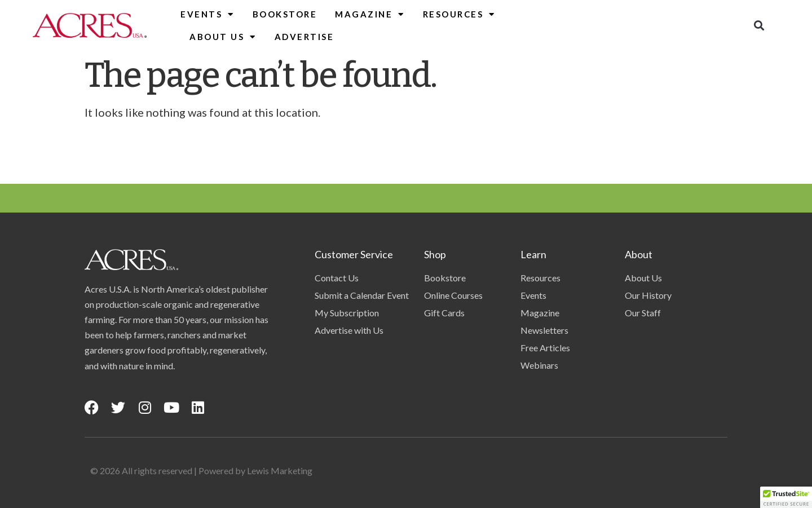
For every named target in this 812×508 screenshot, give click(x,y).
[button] (759, 26)
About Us (223, 37)
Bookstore (285, 14)
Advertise (304, 37)
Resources (459, 14)
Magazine (370, 14)
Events (208, 14)
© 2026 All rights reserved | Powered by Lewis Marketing (201, 471)
